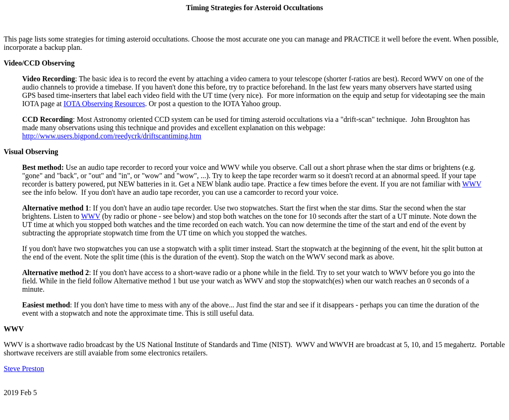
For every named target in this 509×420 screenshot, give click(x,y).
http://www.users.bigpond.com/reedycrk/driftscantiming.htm (112, 136)
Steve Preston (24, 369)
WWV (471, 184)
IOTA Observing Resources (104, 104)
